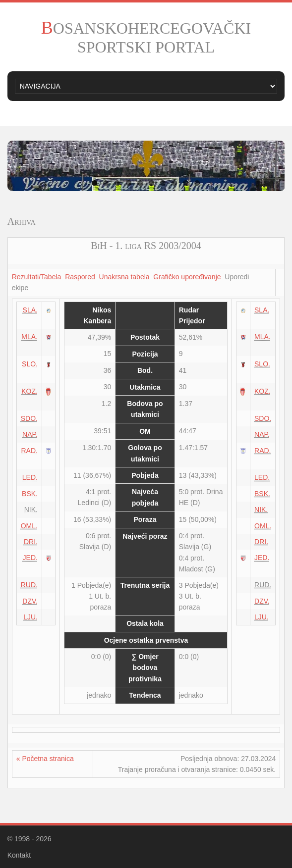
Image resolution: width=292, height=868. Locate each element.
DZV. (30, 601)
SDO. (29, 418)
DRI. (31, 542)
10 (197, 183)
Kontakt (19, 855)
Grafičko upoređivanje (187, 277)
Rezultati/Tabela (37, 277)
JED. (30, 558)
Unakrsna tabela (124, 277)
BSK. (30, 494)
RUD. (29, 585)
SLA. (30, 310)
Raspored (80, 277)
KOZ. (29, 391)
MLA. (29, 337)
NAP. (30, 434)
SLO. (30, 364)
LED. (30, 477)
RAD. (29, 451)
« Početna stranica (45, 759)
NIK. (261, 510)
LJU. (30, 617)
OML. (29, 526)
